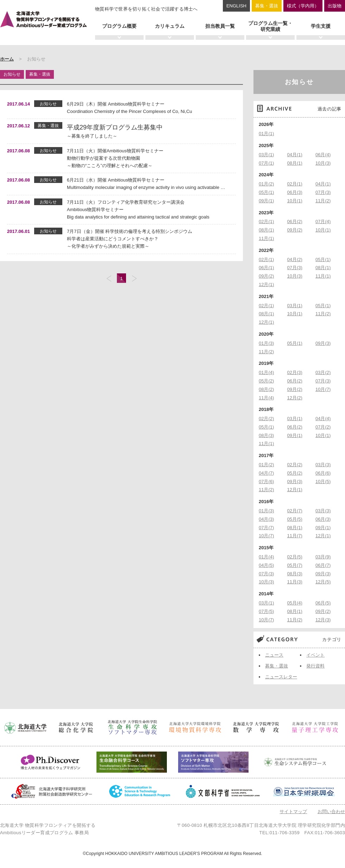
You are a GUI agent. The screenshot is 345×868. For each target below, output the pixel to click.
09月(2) (295, 230)
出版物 (335, 6)
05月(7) (295, 565)
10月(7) (323, 389)
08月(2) (266, 389)
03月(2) (323, 372)
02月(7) (295, 511)
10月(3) (323, 163)
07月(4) (323, 221)
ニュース (274, 655)
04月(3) (266, 519)
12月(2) (295, 398)
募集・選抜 (267, 6)
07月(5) (266, 611)
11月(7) (295, 536)
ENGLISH (236, 6)
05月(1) (266, 192)
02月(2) (266, 419)
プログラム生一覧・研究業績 (270, 26)
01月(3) (266, 343)
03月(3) (323, 465)
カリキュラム (170, 26)
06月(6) (323, 473)
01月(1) (266, 134)
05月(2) (266, 381)
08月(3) (266, 435)
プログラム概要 (119, 26)
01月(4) (266, 372)
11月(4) (266, 398)
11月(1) (266, 238)
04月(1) (295, 155)
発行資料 (315, 666)
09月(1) (266, 201)
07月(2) (323, 427)
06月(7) (323, 565)
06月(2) (295, 221)
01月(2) (266, 184)
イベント (315, 655)
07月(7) (266, 528)
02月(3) (295, 372)
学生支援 (321, 26)
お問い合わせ (331, 812)
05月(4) (295, 603)
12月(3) (323, 620)
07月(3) (323, 192)
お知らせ (299, 82)
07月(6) (266, 481)
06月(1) (266, 268)
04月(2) (295, 259)
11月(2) (323, 201)
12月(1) (266, 284)
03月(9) (323, 557)
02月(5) (295, 557)
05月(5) (295, 519)
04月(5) (266, 565)
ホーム (7, 59)
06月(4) (323, 155)
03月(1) (266, 155)
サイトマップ (293, 812)
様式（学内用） (303, 6)
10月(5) (323, 481)
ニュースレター (281, 677)
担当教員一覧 (220, 26)
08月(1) (295, 163)
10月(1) (295, 201)
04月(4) (323, 419)
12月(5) (323, 582)
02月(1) (295, 184)
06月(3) (295, 192)
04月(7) (266, 473)
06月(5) (323, 603)
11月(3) (295, 582)
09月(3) (323, 343)
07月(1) (266, 163)
